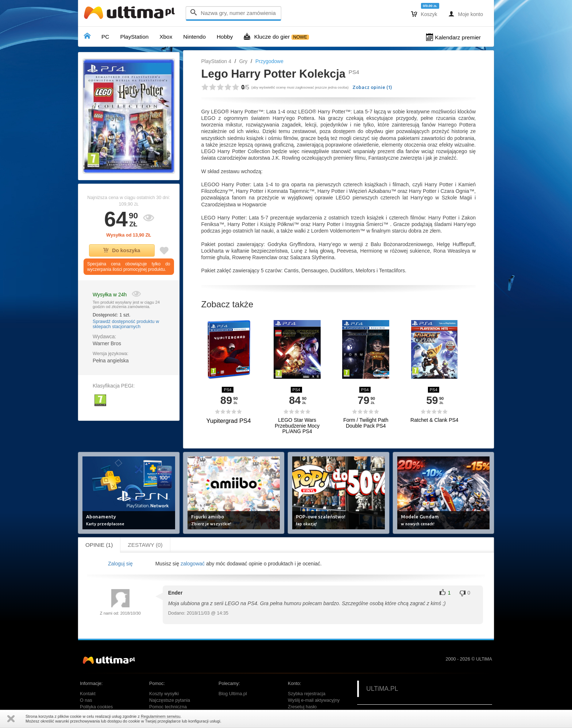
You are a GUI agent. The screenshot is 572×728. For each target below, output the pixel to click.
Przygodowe (269, 61)
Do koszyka (122, 250)
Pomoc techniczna (168, 707)
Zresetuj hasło (302, 707)
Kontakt (88, 694)
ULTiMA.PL (382, 689)
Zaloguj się (120, 564)
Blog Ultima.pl (233, 694)
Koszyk (424, 14)
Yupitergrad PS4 (228, 421)
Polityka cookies (96, 707)
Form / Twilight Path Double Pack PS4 (366, 423)
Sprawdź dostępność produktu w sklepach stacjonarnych (126, 324)
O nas (86, 700)
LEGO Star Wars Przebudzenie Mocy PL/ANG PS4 (297, 426)
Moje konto (466, 14)
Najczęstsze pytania (170, 700)
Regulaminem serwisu (161, 716)
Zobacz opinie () (372, 87)
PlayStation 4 (217, 61)
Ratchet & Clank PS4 (434, 420)
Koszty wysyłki (164, 694)
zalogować (193, 564)
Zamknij (11, 719)
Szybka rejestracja (307, 694)
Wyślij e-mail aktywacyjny (314, 700)
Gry (244, 61)
